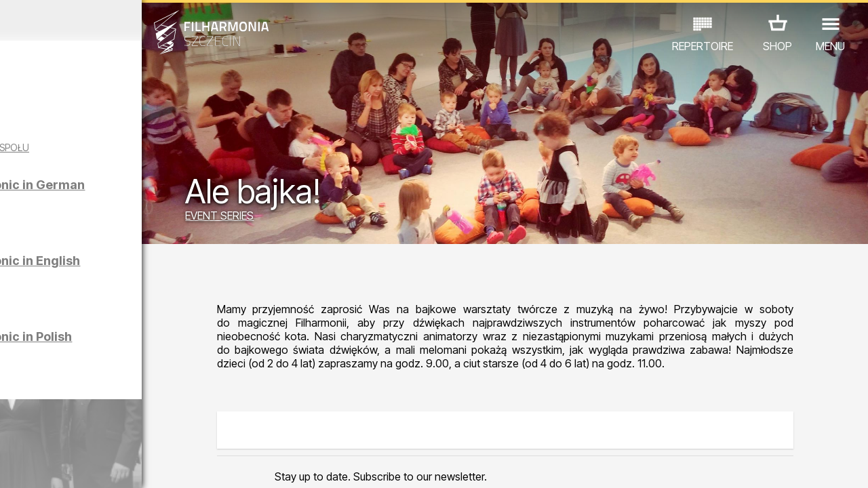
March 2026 (113, 20)
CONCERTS (52, 410)
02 (31, 465)
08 (136, 465)
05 (83, 465)
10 (171, 465)
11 (188, 465)
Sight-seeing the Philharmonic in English (143, 279)
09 (153, 465)
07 (118, 465)
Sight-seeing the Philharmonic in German (145, 203)
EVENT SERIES (299, 218)
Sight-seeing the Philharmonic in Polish (139, 355)
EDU (106, 410)
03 (48, 465)
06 (100, 465)
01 (13, 465)
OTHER (110, 429)
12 (206, 465)
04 (65, 465)
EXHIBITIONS (164, 410)
